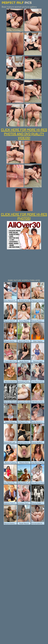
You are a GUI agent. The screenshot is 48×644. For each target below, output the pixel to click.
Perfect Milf (17, 3)
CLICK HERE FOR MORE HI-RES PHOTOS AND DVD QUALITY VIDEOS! (24, 134)
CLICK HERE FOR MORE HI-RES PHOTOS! (24, 216)
